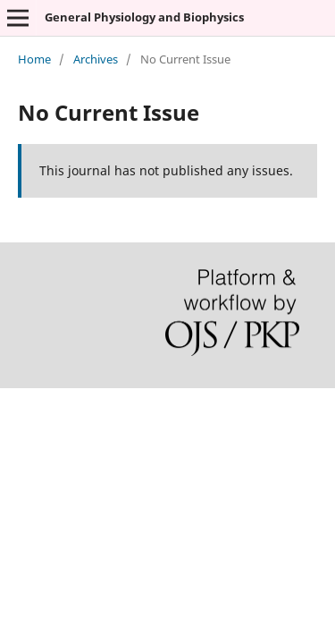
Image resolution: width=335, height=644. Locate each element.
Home (34, 59)
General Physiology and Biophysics (144, 17)
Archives (96, 59)
